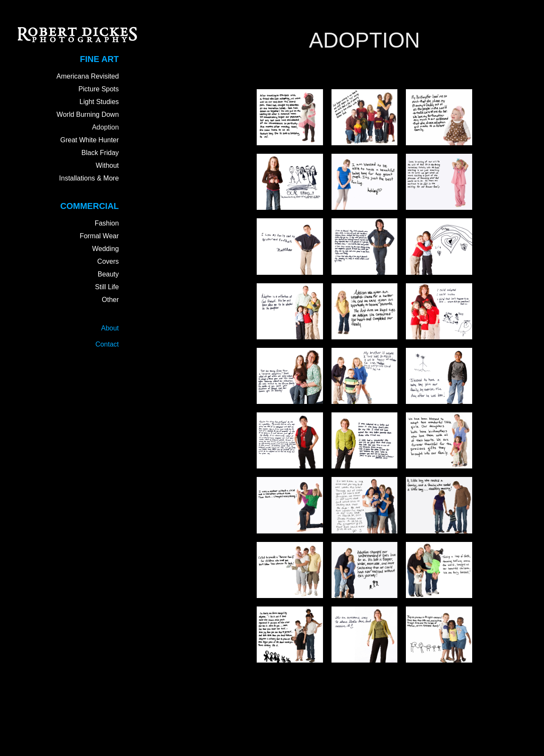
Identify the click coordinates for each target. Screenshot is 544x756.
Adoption (105, 127)
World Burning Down (88, 114)
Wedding (106, 249)
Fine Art (99, 59)
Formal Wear (99, 236)
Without (107, 165)
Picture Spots (98, 89)
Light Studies (99, 102)
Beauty (108, 274)
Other (110, 300)
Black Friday (100, 153)
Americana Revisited (88, 76)
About (110, 328)
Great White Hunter (90, 140)
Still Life (107, 287)
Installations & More (89, 178)
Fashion (107, 223)
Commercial (90, 206)
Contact (107, 344)
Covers (108, 261)
